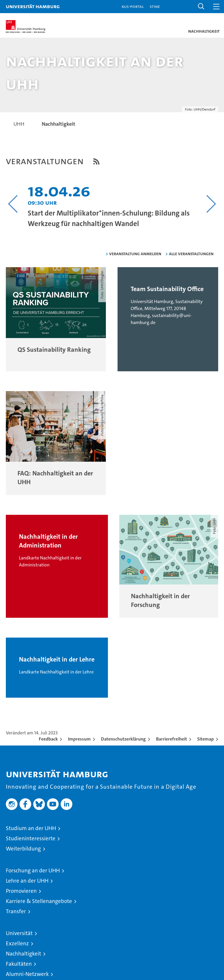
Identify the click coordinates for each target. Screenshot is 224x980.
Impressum (79, 739)
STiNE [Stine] (155, 6)
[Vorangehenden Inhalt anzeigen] (13, 204)
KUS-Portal (133, 6)
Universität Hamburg (33, 6)
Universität (19, 933)
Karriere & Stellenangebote (39, 901)
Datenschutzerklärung (123, 739)
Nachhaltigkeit (23, 954)
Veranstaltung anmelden (135, 254)
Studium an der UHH (31, 828)
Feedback (48, 739)
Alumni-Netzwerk (27, 974)
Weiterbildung (23, 849)
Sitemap (205, 739)
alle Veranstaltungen (191, 254)
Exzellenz (17, 943)
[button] (201, 7)
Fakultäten (19, 964)
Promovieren (21, 891)
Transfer (16, 911)
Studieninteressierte (31, 838)
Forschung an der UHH (33, 870)
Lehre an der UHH (27, 881)
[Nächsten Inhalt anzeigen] (211, 204)
